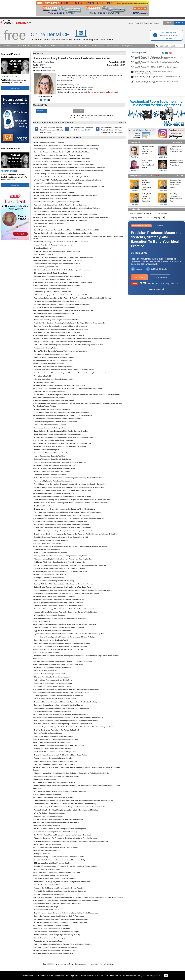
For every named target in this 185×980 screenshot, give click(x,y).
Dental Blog (37, 46)
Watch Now (15, 88)
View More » (178, 142)
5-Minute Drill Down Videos (54, 46)
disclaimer (89, 92)
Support (157, 23)
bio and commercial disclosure (105, 92)
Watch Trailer (157, 290)
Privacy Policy (93, 964)
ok (166, 976)
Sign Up (180, 23)
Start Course (139, 277)
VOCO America (50, 71)
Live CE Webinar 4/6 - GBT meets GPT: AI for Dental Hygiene (156, 67)
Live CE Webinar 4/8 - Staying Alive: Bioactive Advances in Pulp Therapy (157, 63)
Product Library (98, 46)
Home (131, 23)
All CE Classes (7, 46)
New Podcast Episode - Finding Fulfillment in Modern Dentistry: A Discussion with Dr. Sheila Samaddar (157, 77)
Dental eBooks (84, 46)
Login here (93, 118)
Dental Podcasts (24, 46)
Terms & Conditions (107, 964)
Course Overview (160, 277)
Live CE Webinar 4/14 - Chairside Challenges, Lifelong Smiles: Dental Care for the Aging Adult (157, 82)
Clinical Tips (71, 46)
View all (143, 53)
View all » (122, 123)
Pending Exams (128, 46)
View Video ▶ (41, 111)
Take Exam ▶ (78, 111)
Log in (168, 23)
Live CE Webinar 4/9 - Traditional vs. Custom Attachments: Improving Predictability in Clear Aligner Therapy (155, 58)
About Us (138, 23)
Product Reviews (113, 46)
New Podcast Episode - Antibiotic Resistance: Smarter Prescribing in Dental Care (154, 72)
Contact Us (148, 23)
